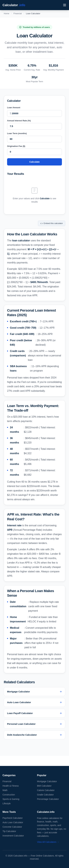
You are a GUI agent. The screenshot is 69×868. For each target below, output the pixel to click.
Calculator (14, 5)
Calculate (34, 162)
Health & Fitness (11, 786)
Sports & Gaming (11, 799)
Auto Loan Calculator (13, 822)
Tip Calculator (9, 831)
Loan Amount (14, 108)
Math (5, 790)
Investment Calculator (13, 836)
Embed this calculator (52, 223)
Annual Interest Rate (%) (19, 121)
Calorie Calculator (46, 790)
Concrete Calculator (12, 827)
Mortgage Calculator (47, 781)
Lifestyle (7, 803)
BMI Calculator (44, 786)
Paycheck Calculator (13, 818)
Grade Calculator (45, 795)
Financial (18, 13)
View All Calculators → (48, 842)
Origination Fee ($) (16, 146)
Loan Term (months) (17, 133)
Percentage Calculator (48, 799)
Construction (9, 795)
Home (7, 13)
